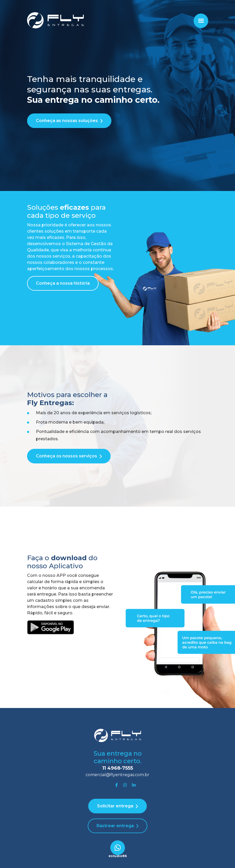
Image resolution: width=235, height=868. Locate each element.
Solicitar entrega (115, 806)
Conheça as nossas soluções (67, 121)
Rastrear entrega (115, 826)
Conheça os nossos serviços (66, 456)
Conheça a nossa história (63, 283)
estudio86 (118, 856)
